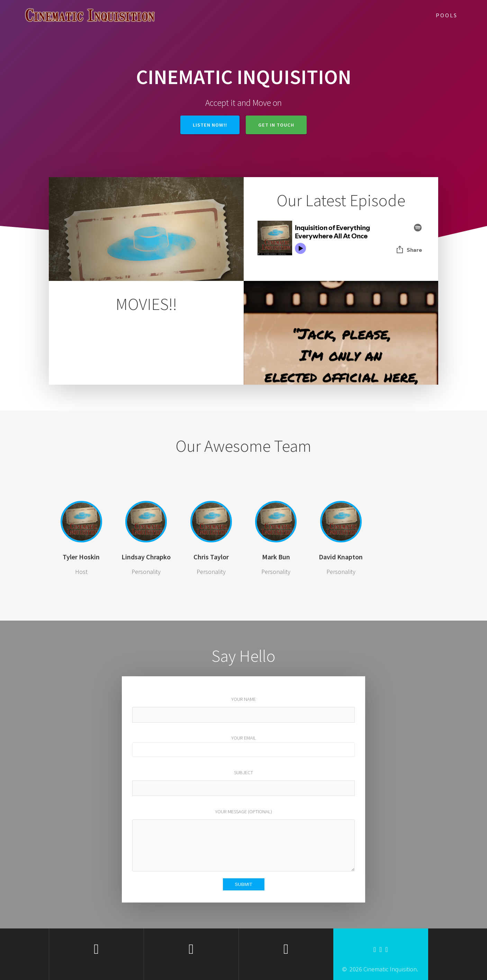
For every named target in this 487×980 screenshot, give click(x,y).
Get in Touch (276, 125)
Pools (447, 15)
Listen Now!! (210, 125)
